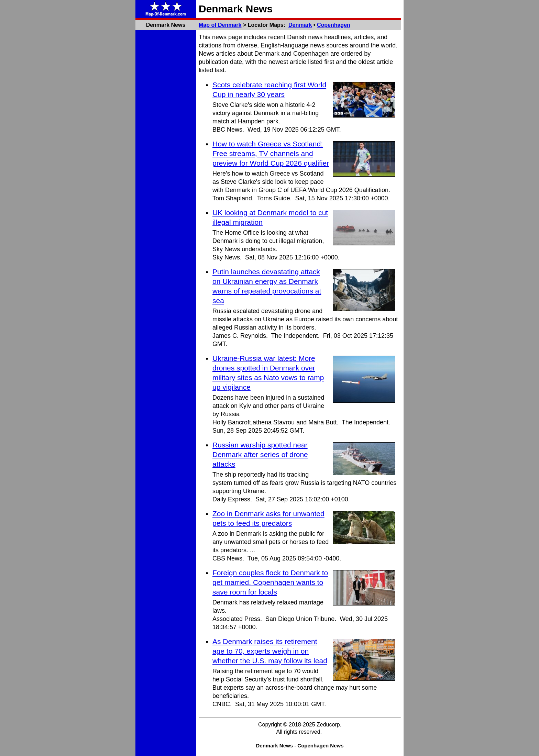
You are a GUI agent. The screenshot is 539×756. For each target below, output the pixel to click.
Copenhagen (334, 25)
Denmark (300, 25)
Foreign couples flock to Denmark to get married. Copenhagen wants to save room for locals (270, 582)
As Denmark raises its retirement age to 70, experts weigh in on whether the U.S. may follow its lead (270, 651)
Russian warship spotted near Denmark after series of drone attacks (260, 454)
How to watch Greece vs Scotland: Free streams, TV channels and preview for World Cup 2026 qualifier (271, 153)
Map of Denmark (220, 25)
